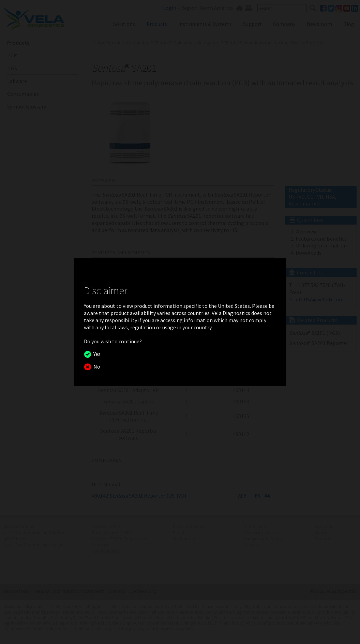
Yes (96, 354)
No (96, 367)
